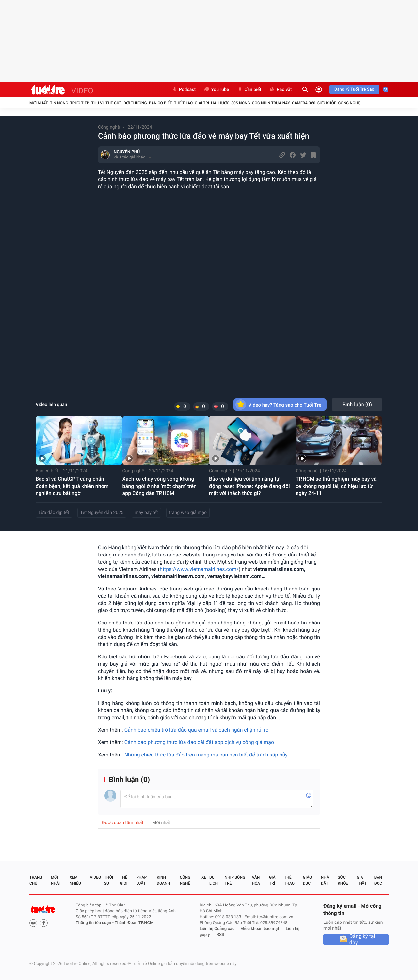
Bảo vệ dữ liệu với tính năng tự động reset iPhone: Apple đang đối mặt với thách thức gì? (249, 486)
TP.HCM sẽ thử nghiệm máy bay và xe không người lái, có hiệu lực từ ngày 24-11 (336, 486)
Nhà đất (325, 880)
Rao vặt (281, 90)
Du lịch (214, 880)
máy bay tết (146, 513)
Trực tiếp (80, 103)
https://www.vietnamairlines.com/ (199, 569)
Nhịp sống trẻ (235, 880)
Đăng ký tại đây (362, 939)
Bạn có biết (161, 103)
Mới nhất (39, 103)
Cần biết (249, 90)
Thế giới (113, 103)
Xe (204, 877)
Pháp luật (141, 880)
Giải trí (202, 103)
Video (95, 877)
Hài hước (220, 103)
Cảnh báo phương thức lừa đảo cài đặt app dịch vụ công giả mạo (199, 742)
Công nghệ (349, 103)
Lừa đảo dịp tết (54, 513)
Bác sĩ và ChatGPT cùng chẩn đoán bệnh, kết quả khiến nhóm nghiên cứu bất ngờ (72, 486)
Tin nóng (59, 103)
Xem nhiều (75, 880)
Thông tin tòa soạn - (95, 923)
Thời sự (109, 880)
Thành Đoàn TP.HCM (134, 923)
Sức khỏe (327, 103)
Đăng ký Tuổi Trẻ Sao (354, 89)
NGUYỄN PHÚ (127, 152)
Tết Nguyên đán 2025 (102, 513)
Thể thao (183, 103)
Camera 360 (304, 103)
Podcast (184, 90)
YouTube (216, 90)
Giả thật (362, 880)
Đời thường (135, 103)
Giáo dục (308, 880)
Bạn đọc (378, 880)
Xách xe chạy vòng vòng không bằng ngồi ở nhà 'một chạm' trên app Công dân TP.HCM (160, 486)
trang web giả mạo (188, 513)
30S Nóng (241, 103)
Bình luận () (357, 404)
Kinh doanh (163, 880)
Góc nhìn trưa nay (271, 103)
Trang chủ (36, 880)
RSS (220, 935)
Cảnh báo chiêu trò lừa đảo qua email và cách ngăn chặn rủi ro (197, 730)
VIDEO (82, 91)
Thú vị (97, 103)
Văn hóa (256, 880)
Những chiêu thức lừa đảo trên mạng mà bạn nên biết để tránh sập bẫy (206, 755)
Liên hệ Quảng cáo (217, 929)
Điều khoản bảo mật (260, 929)
